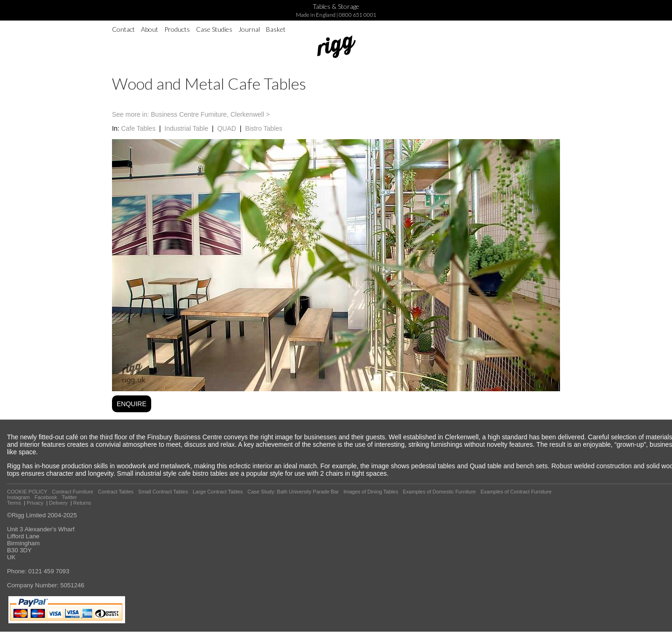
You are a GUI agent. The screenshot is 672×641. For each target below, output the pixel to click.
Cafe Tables (138, 128)
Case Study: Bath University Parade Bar (293, 492)
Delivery (58, 503)
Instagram (18, 497)
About (150, 29)
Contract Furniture (73, 492)
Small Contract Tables (163, 492)
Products (177, 29)
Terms (14, 503)
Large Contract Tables (218, 492)
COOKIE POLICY (27, 492)
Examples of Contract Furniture (516, 492)
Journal (249, 29)
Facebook (46, 497)
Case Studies (214, 29)
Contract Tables (116, 492)
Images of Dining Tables (371, 492)
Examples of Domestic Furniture (439, 492)
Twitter (69, 497)
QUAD (226, 128)
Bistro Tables (264, 128)
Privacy (35, 503)
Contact (123, 29)
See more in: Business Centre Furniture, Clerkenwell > (191, 114)
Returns (82, 503)
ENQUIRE (132, 404)
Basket (276, 29)
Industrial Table (186, 128)
